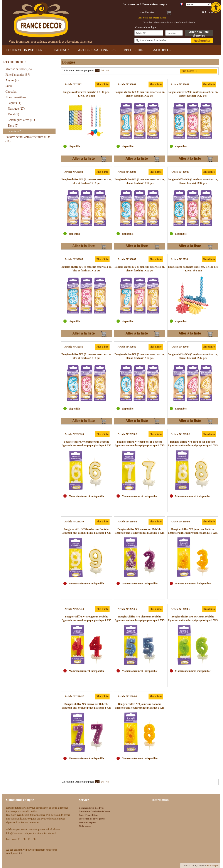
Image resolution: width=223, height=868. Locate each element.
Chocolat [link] (11, 92)
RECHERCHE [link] (133, 50)
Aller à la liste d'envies (199, 33)
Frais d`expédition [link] (88, 815)
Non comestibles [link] (16, 97)
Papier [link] (14, 103)
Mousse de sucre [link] (19, 69)
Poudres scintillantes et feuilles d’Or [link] (28, 139)
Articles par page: (85, 70)
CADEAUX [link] (62, 50)
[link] (216, 7)
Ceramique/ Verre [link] (21, 120)
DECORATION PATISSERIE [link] (26, 50)
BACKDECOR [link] (161, 50)
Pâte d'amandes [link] (18, 75)
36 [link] (102, 70)
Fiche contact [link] (86, 826)
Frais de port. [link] (213, 865)
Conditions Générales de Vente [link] (95, 811)
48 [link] (107, 70)
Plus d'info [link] (102, 84)
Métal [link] (13, 114)
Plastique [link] (16, 109)
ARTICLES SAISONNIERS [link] (97, 50)
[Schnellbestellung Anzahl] (174, 33)
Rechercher (202, 41)
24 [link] (97, 70)
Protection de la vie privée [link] (92, 819)
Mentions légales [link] (87, 822)
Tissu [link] (13, 126)
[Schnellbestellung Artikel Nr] (149, 33)
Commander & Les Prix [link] (91, 808)
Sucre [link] (9, 86)
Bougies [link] (16, 131)
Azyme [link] (12, 80)
